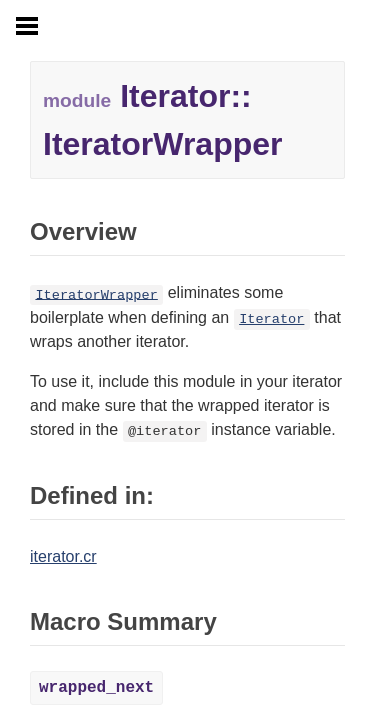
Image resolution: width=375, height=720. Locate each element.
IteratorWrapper (96, 294)
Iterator (271, 319)
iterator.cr (63, 556)
